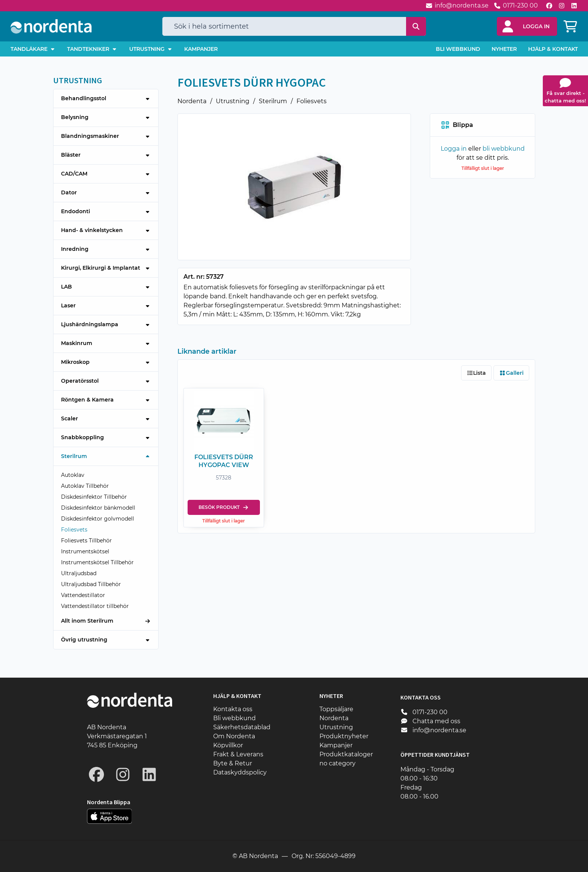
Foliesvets (312, 101)
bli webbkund (503, 149)
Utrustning (233, 101)
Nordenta (192, 101)
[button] (527, 26)
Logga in (453, 149)
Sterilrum (273, 101)
